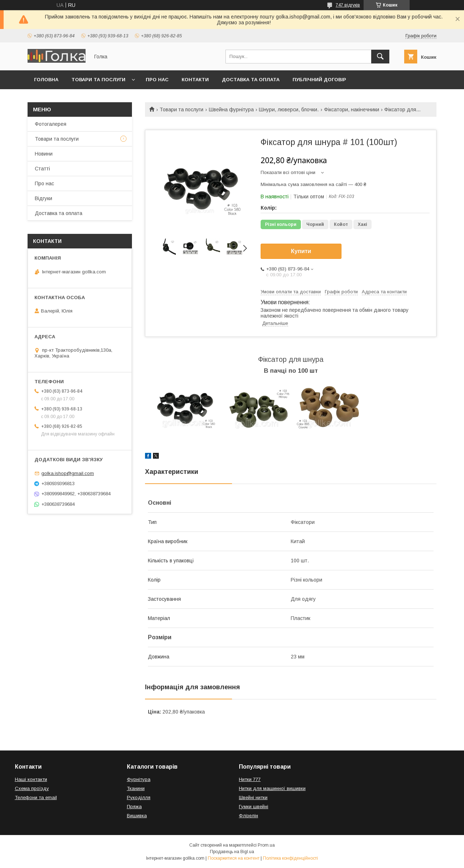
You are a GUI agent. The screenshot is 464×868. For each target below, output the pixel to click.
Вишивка (137, 816)
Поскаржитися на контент (234, 858)
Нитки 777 (250, 779)
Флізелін (248, 816)
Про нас (157, 80)
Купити (301, 251)
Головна (46, 80)
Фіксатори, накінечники (352, 109)
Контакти (195, 80)
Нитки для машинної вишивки (272, 788)
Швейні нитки (253, 797)
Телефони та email (36, 797)
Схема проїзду (32, 788)
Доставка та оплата (251, 80)
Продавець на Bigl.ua (232, 852)
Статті (42, 169)
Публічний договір (319, 80)
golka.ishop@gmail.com (68, 473)
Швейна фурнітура (231, 109)
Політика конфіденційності (290, 858)
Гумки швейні (254, 807)
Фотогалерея (51, 124)
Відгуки (43, 198)
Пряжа (134, 807)
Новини (44, 154)
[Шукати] (380, 57)
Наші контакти (31, 779)
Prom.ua (266, 845)
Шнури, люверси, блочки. (289, 109)
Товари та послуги (98, 80)
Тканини (136, 788)
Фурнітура (139, 779)
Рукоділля (139, 797)
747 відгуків (348, 5)
